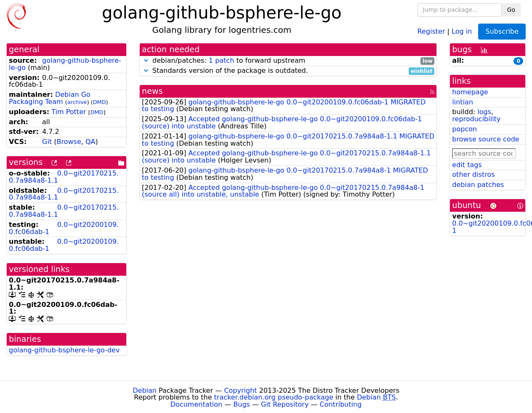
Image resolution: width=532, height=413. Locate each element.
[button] (146, 60)
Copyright (240, 390)
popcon (464, 129)
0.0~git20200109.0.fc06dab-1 (64, 228)
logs (484, 112)
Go (511, 10)
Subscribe (502, 31)
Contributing (341, 404)
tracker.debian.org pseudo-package (274, 397)
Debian (145, 390)
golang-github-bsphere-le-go (65, 64)
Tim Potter (69, 112)
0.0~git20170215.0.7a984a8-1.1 (64, 177)
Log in (462, 31)
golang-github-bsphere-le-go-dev (64, 350)
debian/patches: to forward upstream (288, 61)
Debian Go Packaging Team (50, 98)
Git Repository (285, 404)
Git (47, 142)
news (152, 91)
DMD (100, 102)
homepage (470, 92)
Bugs (242, 404)
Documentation (196, 404)
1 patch (221, 60)
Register (431, 31)
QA (90, 142)
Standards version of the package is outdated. (288, 71)
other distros (473, 175)
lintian (463, 102)
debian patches (478, 185)
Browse (69, 142)
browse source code (485, 139)
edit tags (467, 165)
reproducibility (476, 119)
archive (77, 102)
